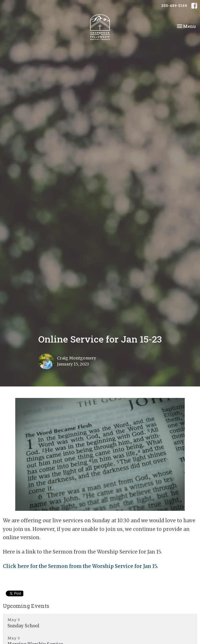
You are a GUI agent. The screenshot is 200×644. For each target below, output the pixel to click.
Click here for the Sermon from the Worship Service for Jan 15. (80, 566)
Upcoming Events (26, 606)
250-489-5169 (174, 5)
